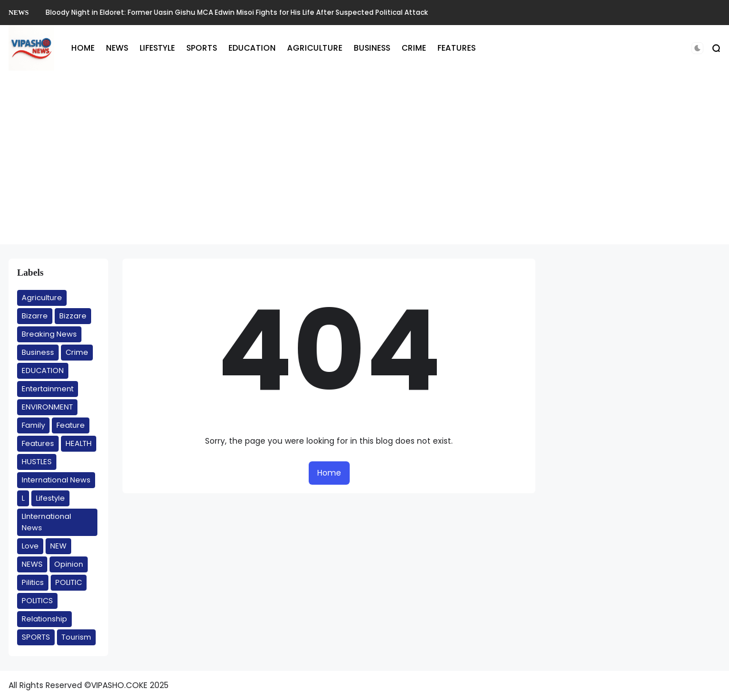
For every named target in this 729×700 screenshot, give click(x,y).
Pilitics (33, 582)
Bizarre (35, 316)
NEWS (19, 13)
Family (33, 425)
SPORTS (202, 48)
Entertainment (48, 389)
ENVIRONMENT (47, 407)
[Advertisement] (364, 165)
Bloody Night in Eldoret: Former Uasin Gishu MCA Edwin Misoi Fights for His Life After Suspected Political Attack (237, 12)
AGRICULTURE (315, 48)
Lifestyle (50, 498)
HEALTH (79, 443)
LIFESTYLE (157, 48)
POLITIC (69, 582)
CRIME (414, 48)
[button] (697, 48)
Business (38, 352)
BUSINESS (372, 48)
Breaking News (49, 334)
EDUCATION (252, 48)
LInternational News (46, 522)
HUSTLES (37, 462)
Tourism (76, 637)
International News (56, 480)
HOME (83, 48)
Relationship (44, 619)
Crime (77, 352)
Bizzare (73, 316)
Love (30, 546)
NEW (58, 546)
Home (329, 473)
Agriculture (42, 298)
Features (38, 443)
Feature (71, 425)
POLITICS (37, 601)
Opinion (69, 564)
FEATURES (456, 48)
